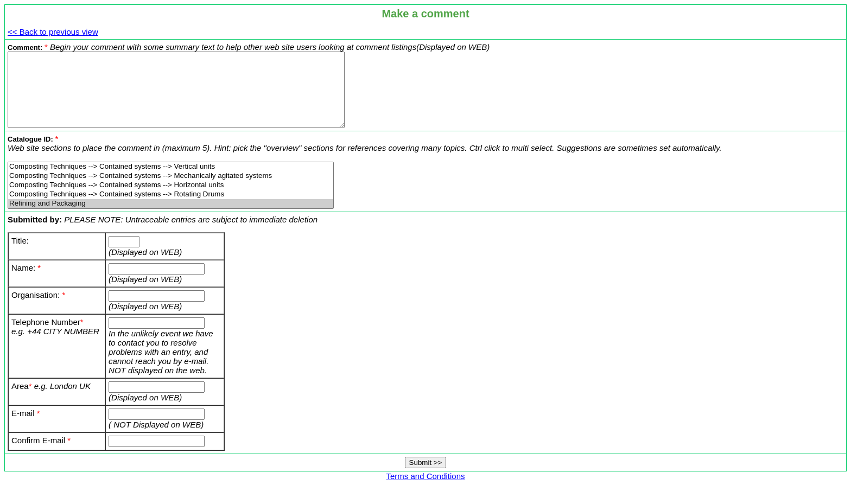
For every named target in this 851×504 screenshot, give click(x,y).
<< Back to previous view (53, 32)
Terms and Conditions (425, 491)
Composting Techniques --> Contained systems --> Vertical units (171, 181)
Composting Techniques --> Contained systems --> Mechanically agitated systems (171, 191)
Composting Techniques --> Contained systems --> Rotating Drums (171, 209)
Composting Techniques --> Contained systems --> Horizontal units (171, 200)
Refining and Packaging (171, 218)
